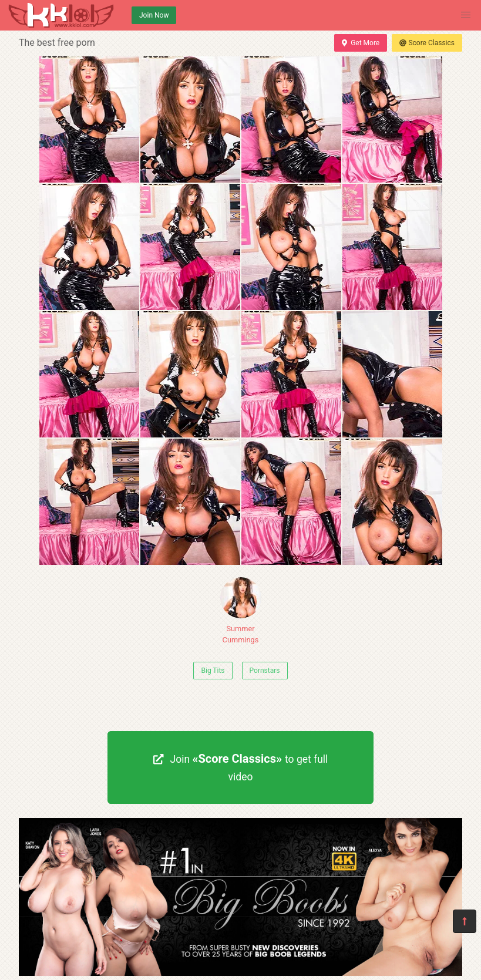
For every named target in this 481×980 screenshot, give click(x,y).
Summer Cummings (241, 611)
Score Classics (427, 43)
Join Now (154, 15)
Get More (361, 43)
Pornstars (265, 671)
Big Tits (213, 671)
